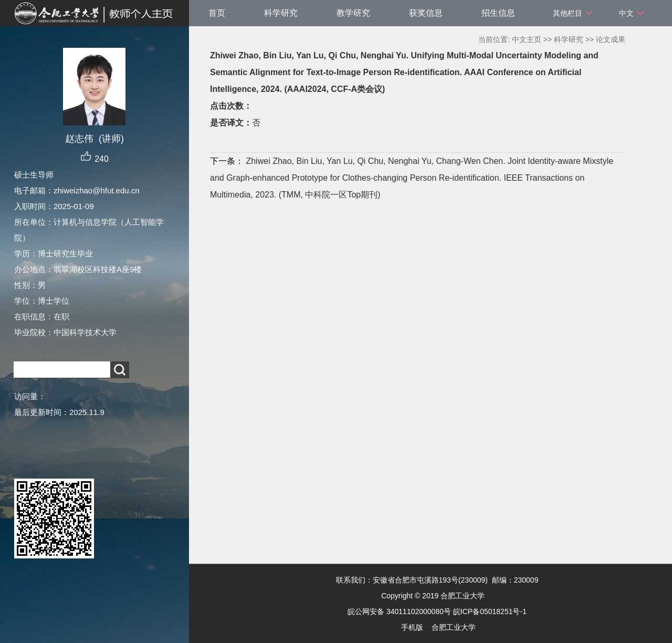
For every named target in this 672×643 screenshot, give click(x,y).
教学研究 (353, 13)
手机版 (412, 627)
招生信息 (498, 13)
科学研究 (281, 13)
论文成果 (611, 39)
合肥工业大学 (454, 627)
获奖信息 (426, 13)
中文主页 (527, 39)
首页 (217, 13)
